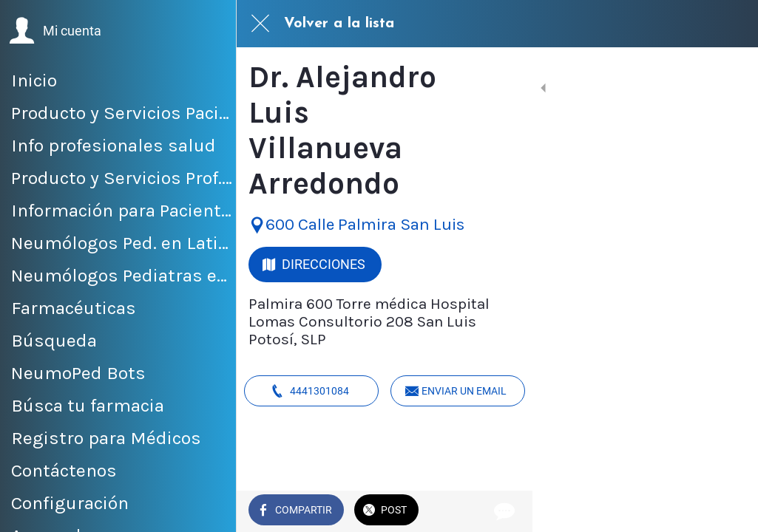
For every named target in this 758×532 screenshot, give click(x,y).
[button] (55, 31)
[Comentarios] (728, 511)
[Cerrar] (260, 24)
